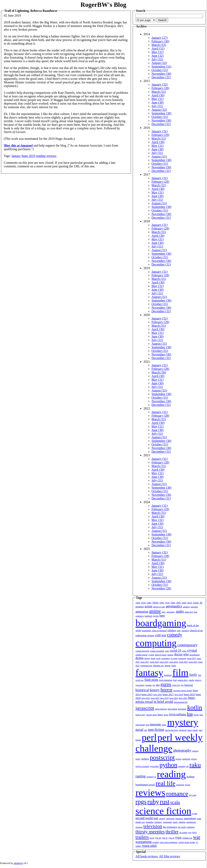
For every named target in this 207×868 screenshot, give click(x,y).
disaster (170, 655)
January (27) (160, 38)
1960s (162, 603)
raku (195, 765)
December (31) (161, 77)
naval (139, 730)
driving (147, 658)
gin (154, 685)
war (197, 837)
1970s (167, 603)
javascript (145, 708)
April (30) (158, 95)
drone (153, 658)
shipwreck (170, 819)
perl (149, 737)
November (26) (161, 588)
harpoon (189, 685)
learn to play (140, 715)
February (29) (160, 135)
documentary (195, 655)
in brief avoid (163, 702)
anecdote (194, 607)
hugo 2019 (28, 156)
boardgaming (161, 623)
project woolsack (142, 766)
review (187, 785)
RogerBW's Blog (103, 5)
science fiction (163, 811)
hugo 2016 (158, 695)
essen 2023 (183, 662)
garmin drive (183, 680)
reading (41, 156)
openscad (183, 730)
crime (184, 651)
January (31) (160, 131)
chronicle (185, 631)
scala (175, 802)
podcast (195, 751)
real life (165, 783)
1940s (149, 603)
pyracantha (154, 766)
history (155, 690)
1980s (173, 603)
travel (152, 838)
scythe (195, 814)
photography (182, 750)
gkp (158, 685)
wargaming (144, 842)
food (175, 680)
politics (145, 759)
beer (162, 616)
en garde (174, 658)
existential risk (146, 666)
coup (167, 651)
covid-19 (175, 651)
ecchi (158, 658)
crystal (192, 650)
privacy (194, 759)
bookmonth (146, 631)
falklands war (158, 666)
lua (190, 714)
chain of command (159, 631)
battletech (149, 616)
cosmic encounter (157, 651)
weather (156, 842)
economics (166, 658)
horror (167, 690)
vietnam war (187, 838)
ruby (153, 802)
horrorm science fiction (183, 691)
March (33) (159, 45)
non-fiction (156, 730)
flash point (151, 680)
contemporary (187, 645)
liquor (166, 715)
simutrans (179, 819)
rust (165, 802)
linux (160, 715)
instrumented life (181, 702)
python (168, 765)
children (172, 630)
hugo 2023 (164, 698)
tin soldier (183, 833)
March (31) (159, 92)
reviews (51, 156)
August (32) (159, 63)
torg (190, 833)
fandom (168, 666)
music (164, 725)
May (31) (158, 52)
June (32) (158, 56)
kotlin (195, 707)
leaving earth (151, 715)
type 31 (165, 838)
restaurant (180, 785)
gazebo (191, 680)
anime (155, 611)
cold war (161, 635)
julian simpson (161, 709)
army (164, 612)
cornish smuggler (142, 651)
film (180, 673)
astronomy (171, 612)
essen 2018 (154, 662)
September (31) (161, 66)
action (148, 606)
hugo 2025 (183, 698)
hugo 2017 (168, 694)
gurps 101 (176, 685)
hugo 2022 (155, 698)
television (153, 826)
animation (142, 612)
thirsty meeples (150, 832)
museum (155, 724)
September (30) (161, 113)
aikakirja (186, 607)
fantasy (16, 156)
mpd (147, 725)
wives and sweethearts (168, 842)
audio (180, 611)
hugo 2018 (179, 695)
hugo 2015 (147, 694)
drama (139, 658)
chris (179, 631)
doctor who (181, 654)
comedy (175, 635)
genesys (198, 680)
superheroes (191, 822)
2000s (184, 603)
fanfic (174, 666)
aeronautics (174, 606)
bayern (156, 616)
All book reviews (146, 856)
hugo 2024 (174, 698)
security (162, 819)
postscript (162, 757)
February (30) (160, 41)
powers (178, 759)
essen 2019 (164, 662)
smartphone (190, 818)
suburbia (182, 822)
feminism (168, 675)
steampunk (167, 822)
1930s (143, 603)
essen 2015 (192, 658)
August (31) (159, 156)
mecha (196, 715)
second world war (147, 818)
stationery (158, 822)
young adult (149, 846)
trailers (142, 837)
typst (178, 838)
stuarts (175, 822)
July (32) (157, 59)
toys (195, 832)
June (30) (158, 102)
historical (142, 690)
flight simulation (166, 680)
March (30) (159, 372)
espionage (182, 658)
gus (182, 685)
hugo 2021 (146, 698)
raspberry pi (151, 777)
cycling (151, 655)
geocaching (140, 685)
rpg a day (193, 795)
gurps (166, 684)
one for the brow (172, 730)
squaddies (150, 822)
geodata (149, 685)
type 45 (172, 838)
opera (190, 730)
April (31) (158, 48)
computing (156, 643)
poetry (138, 759)
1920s (138, 603)
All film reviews (169, 856)
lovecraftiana (178, 714)
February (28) (160, 88)
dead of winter (161, 655)
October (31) (160, 70)
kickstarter (182, 709)
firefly (193, 675)
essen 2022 (174, 662)
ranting (141, 776)
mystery (183, 722)
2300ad (196, 603)
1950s (155, 603)
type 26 (158, 838)
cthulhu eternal (141, 655)
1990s (179, 603)
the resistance (170, 827)
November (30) (161, 74)
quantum (182, 766)
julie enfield (172, 709)
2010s (190, 603)
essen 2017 (145, 662)
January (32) (160, 84)
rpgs (141, 802)
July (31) (157, 106)
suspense (139, 827)
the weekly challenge (186, 827)
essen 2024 (193, 662)
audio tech (189, 612)
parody (195, 730)
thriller (172, 832)
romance (177, 794)
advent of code (159, 607)
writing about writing (187, 842)
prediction (186, 759)
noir (146, 730)
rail (187, 766)
